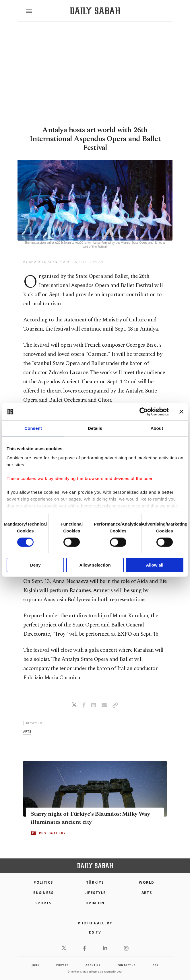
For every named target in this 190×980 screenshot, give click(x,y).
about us (93, 965)
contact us (126, 965)
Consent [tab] (33, 428)
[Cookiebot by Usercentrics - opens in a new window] (144, 412)
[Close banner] (181, 412)
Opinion (95, 903)
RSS (155, 965)
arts (27, 731)
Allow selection (95, 565)
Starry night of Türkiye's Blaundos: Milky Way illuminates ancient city (90, 818)
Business (43, 893)
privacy (62, 965)
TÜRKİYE (95, 882)
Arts (147, 893)
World (147, 882)
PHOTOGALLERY (52, 833)
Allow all (155, 565)
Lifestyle (95, 893)
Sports (43, 903)
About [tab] (157, 428)
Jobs (35, 965)
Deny (35, 565)
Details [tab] (95, 428)
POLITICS (43, 882)
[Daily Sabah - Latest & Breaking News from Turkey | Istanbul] (95, 11)
